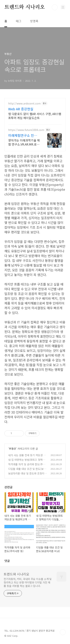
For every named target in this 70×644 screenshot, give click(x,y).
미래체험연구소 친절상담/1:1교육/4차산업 (24, 135)
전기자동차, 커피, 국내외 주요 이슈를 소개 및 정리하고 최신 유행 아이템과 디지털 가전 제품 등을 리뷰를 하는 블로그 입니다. (28, 582)
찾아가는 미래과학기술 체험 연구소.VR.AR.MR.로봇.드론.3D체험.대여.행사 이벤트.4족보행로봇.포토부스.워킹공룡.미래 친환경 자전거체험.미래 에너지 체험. (24, 142)
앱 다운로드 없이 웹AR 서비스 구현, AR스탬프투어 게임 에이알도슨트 (35, 116)
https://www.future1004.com (26, 130)
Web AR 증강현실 (21, 109)
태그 (19, 21)
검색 (55, 7)
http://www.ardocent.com (24, 103)
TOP (63, 632)
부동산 (12, 449)
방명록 (34, 21)
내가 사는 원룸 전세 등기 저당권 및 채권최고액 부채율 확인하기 (27, 457)
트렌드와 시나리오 (25, 7)
